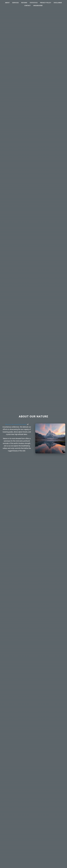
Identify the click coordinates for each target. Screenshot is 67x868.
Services (16, 3)
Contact (28, 6)
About (7, 3)
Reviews (24, 3)
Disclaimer (58, 3)
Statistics (34, 3)
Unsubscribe (38, 6)
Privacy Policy (46, 3)
